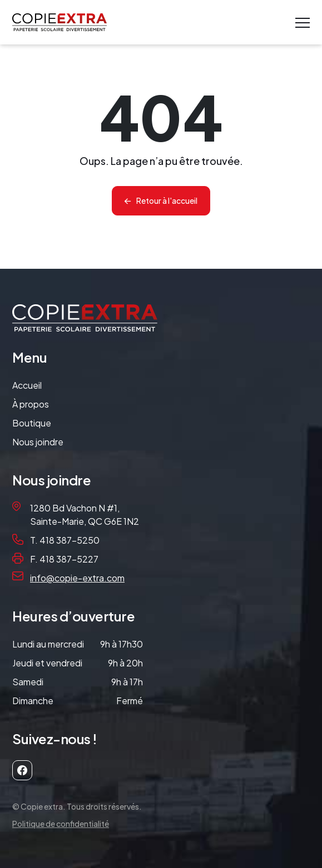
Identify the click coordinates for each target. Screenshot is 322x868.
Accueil (27, 385)
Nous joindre (38, 442)
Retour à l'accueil (167, 200)
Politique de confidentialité (61, 824)
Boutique (32, 423)
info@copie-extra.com (77, 578)
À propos (31, 404)
